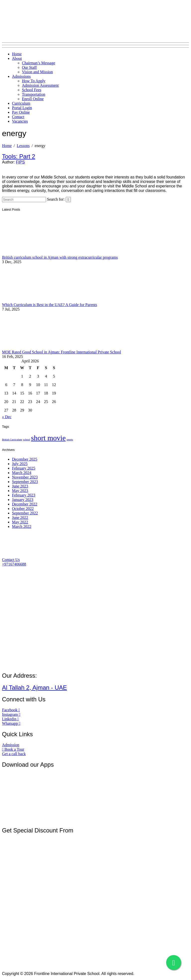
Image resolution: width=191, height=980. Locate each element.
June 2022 (20, 518)
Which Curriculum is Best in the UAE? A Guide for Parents (49, 305)
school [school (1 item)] (27, 440)
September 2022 (25, 513)
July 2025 (20, 464)
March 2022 (22, 527)
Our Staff (29, 67)
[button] (11, 560)
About (17, 58)
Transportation (34, 94)
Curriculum (21, 103)
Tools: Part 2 (19, 156)
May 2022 (20, 522)
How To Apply (34, 81)
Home (17, 54)
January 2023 (23, 500)
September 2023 (25, 482)
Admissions (21, 76)
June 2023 (20, 486)
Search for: (56, 199)
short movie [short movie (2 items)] (48, 438)
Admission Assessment (40, 85)
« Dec (7, 417)
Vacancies (20, 121)
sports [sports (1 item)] (70, 440)
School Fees (32, 90)
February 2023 (24, 495)
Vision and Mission (37, 72)
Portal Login (22, 108)
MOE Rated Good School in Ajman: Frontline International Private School (62, 352)
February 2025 (24, 468)
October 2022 (23, 509)
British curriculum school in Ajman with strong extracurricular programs (60, 257)
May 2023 (20, 491)
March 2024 (22, 473)
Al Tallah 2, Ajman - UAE (34, 688)
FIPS (20, 162)
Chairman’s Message (39, 63)
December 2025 (25, 459)
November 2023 (25, 477)
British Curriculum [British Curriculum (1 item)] (12, 440)
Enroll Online (33, 99)
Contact (18, 117)
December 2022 (25, 504)
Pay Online (21, 112)
